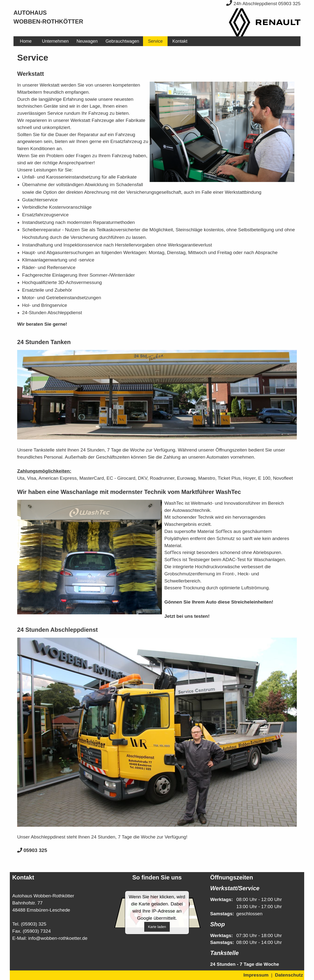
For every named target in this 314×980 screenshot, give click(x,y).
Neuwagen (87, 41)
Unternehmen (55, 41)
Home (26, 41)
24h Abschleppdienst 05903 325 (263, 4)
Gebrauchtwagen (122, 41)
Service (155, 41)
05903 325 (32, 850)
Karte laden (157, 927)
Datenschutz (289, 975)
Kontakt (180, 41)
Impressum (256, 975)
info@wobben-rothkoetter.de (58, 938)
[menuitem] (26, 41)
